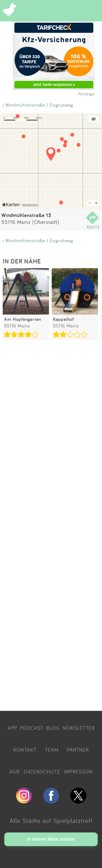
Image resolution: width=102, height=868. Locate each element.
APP (12, 728)
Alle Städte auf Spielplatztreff (51, 820)
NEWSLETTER (79, 728)
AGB (14, 772)
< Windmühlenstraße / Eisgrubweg (38, 105)
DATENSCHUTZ (42, 772)
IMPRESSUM (78, 772)
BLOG (53, 728)
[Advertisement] (51, 526)
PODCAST (32, 728)
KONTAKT (25, 750)
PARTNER (78, 750)
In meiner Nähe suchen (51, 839)
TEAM (52, 750)
